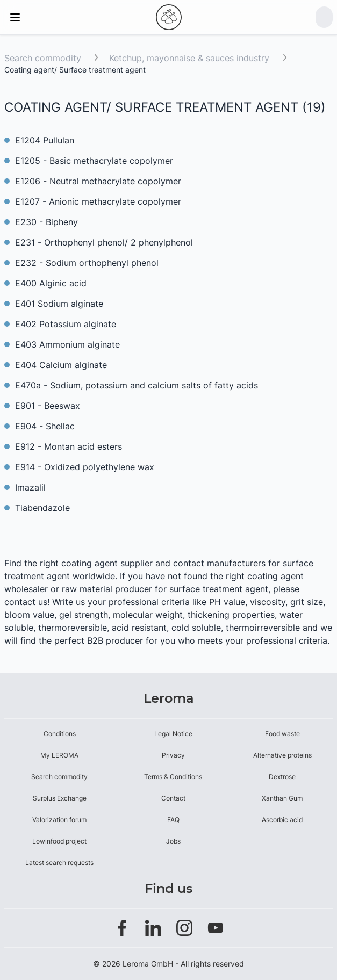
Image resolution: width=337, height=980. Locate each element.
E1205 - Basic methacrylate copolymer (95, 161)
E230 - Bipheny (46, 222)
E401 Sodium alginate (59, 304)
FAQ (173, 820)
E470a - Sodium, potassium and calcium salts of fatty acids (137, 385)
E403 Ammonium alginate (67, 344)
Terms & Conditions (173, 777)
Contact (173, 798)
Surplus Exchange (60, 798)
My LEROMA (59, 755)
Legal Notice (173, 734)
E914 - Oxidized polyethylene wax (85, 467)
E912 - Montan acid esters (69, 446)
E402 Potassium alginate (66, 324)
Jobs (173, 841)
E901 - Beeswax (48, 406)
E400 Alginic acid (51, 283)
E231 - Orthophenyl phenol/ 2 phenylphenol (104, 242)
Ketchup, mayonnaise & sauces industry (191, 58)
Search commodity (43, 58)
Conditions (60, 734)
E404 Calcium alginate (61, 365)
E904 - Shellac (45, 426)
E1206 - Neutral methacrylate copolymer (98, 181)
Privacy (173, 755)
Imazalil (30, 487)
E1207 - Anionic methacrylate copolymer (98, 201)
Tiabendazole (42, 508)
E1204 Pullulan (45, 140)
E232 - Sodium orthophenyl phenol (87, 263)
